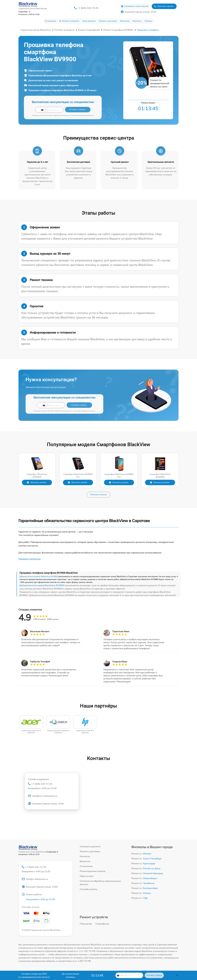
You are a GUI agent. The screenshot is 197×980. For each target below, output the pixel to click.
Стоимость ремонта (90, 846)
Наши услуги (87, 876)
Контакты (137, 21)
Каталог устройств (70, 21)
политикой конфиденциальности (83, 115)
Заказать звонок (164, 6)
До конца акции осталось (71, 975)
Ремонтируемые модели (93, 871)
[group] (31, 725)
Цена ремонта (89, 21)
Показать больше (99, 495)
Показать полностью (30, 559)
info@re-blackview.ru (35, 879)
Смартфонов (102, 924)
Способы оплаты (89, 889)
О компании (51, 21)
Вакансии (125, 21)
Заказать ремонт (36, 482)
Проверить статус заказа (135, 6)
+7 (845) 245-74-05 (88, 8)
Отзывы (148, 21)
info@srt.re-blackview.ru (43, 796)
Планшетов (86, 924)
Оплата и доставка (108, 21)
